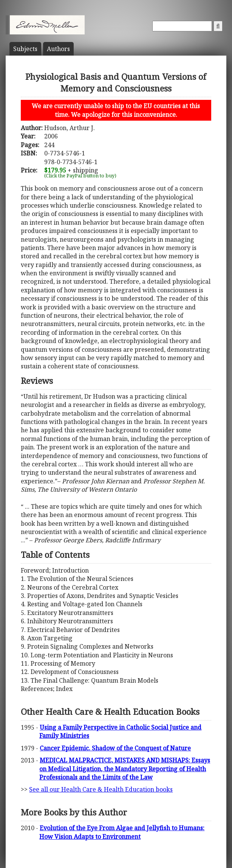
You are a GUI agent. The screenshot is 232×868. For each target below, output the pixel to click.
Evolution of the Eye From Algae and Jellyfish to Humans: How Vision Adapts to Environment (122, 832)
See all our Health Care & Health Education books (101, 789)
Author (58, 49)
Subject (25, 49)
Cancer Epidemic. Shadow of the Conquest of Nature (115, 748)
